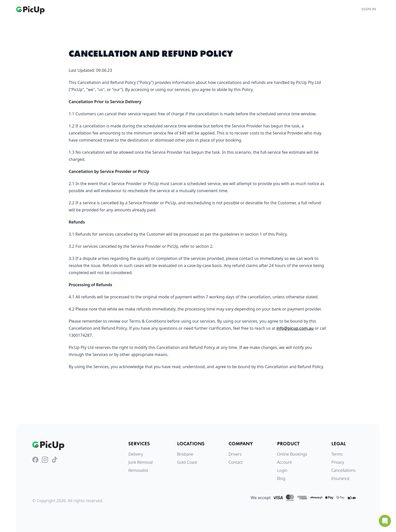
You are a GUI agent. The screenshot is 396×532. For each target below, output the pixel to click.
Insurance (340, 478)
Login (282, 470)
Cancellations (343, 470)
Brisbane (185, 454)
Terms (337, 454)
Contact (236, 462)
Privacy (338, 462)
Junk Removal (141, 462)
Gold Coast (187, 462)
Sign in (369, 9)
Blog (281, 478)
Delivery (136, 454)
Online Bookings (292, 454)
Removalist (138, 470)
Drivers (235, 454)
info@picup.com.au (295, 328)
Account (284, 462)
